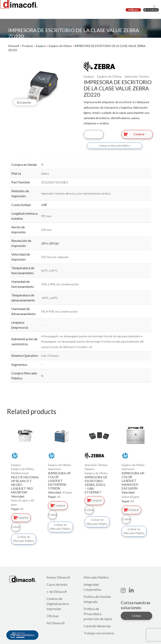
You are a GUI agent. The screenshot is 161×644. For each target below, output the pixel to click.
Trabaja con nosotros (99, 633)
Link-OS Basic (50, 356)
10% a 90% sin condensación (60, 284)
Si (42, 164)
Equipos (89, 76)
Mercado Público (96, 577)
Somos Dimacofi (58, 577)
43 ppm (67, 492)
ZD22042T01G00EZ (55, 182)
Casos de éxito (57, 584)
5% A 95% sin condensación (59, 311)
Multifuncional (20, 473)
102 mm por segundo (55, 257)
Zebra (45, 173)
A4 (22, 509)
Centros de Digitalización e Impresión (58, 604)
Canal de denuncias (97, 626)
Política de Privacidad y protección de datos (98, 614)
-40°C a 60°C (50, 298)
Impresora (54, 469)
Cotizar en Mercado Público (115, 146)
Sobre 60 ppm (130, 497)
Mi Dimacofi (56, 623)
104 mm (46, 230)
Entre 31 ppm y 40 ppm (23, 502)
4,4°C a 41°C (49, 271)
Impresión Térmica (137, 76)
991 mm (46, 216)
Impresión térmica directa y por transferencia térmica (76, 193)
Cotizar (94, 134)
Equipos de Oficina (109, 76)
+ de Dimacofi (57, 591)
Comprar (134, 134)
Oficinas (53, 616)
